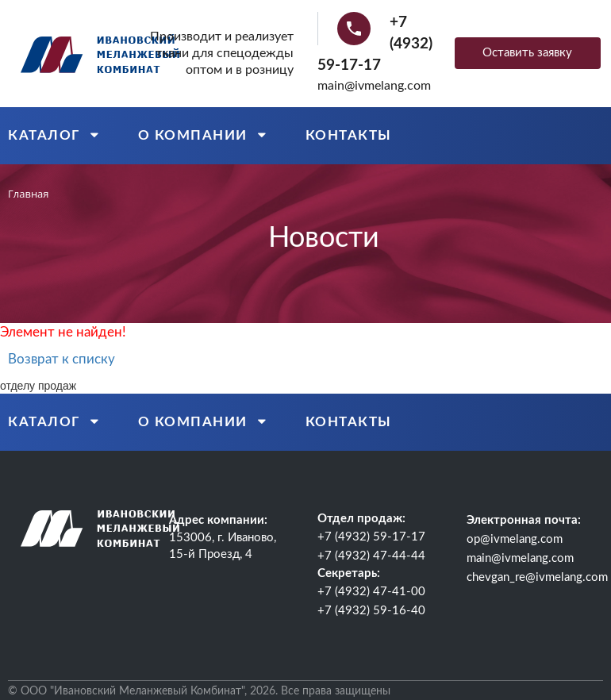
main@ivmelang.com (374, 86)
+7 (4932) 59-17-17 (371, 537)
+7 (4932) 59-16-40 (371, 611)
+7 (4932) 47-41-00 (371, 592)
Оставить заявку (527, 53)
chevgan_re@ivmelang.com (537, 577)
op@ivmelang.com (515, 539)
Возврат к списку (61, 359)
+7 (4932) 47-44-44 (371, 556)
